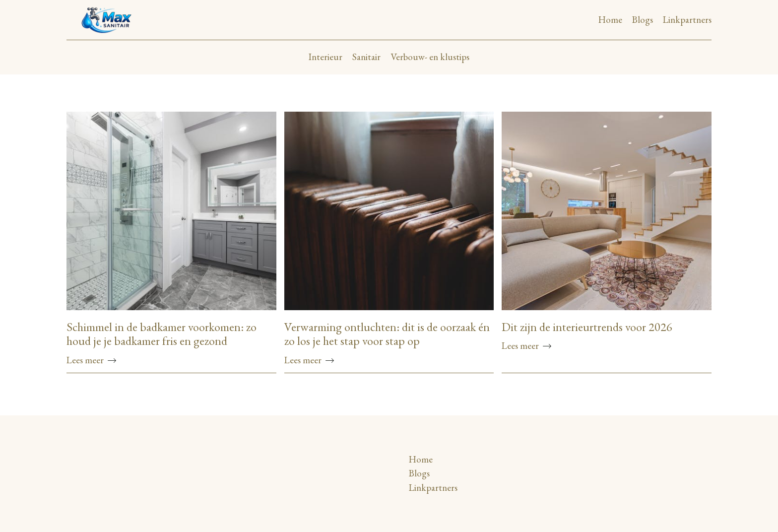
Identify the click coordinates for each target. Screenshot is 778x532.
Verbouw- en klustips (430, 57)
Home (610, 20)
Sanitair (366, 57)
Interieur (325, 57)
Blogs (643, 20)
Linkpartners (687, 20)
